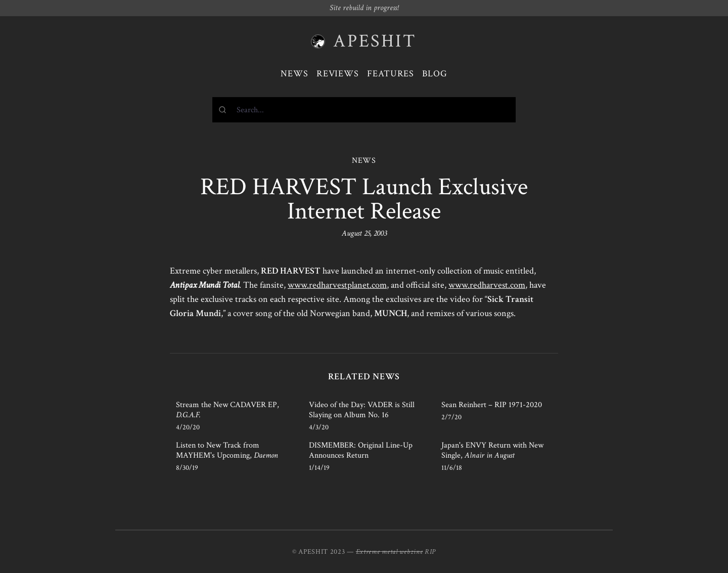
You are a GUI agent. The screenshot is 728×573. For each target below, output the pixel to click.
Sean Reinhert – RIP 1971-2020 (492, 405)
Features (391, 74)
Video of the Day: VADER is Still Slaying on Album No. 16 (362, 410)
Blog (435, 74)
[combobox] (364, 110)
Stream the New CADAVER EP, (227, 410)
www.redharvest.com (487, 285)
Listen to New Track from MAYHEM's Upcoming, (227, 450)
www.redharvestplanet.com (337, 285)
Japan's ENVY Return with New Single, (492, 450)
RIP (430, 552)
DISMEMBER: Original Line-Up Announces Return (361, 450)
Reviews (338, 74)
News (294, 74)
